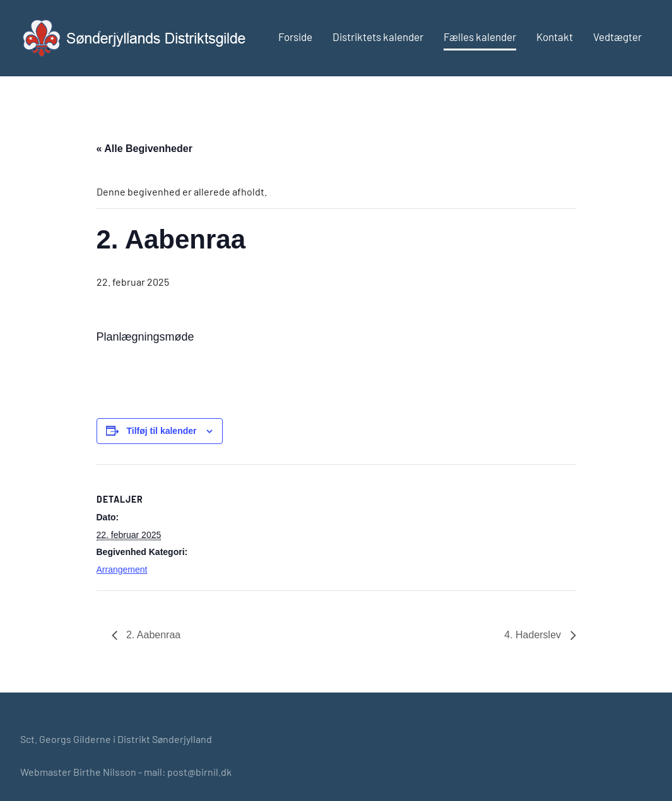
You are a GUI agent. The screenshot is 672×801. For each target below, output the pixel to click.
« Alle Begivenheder (144, 149)
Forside (295, 37)
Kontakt (555, 37)
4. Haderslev (534, 635)
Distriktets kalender (378, 37)
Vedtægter (617, 37)
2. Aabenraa (152, 635)
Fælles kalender (480, 37)
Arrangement (122, 570)
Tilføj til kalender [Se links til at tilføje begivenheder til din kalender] (162, 431)
